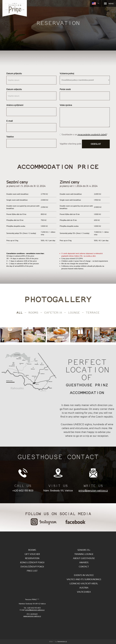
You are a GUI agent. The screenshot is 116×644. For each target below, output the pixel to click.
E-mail (10, 121)
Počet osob (65, 89)
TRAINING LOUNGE (84, 554)
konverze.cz (62, 642)
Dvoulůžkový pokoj (32, 567)
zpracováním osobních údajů (92, 135)
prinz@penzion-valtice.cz (93, 491)
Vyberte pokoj (67, 74)
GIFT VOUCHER (32, 554)
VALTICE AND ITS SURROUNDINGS (84, 579)
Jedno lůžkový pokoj (32, 562)
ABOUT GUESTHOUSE (84, 558)
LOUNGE (74, 312)
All (19, 312)
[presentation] (5, 336)
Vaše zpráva (66, 105)
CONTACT (84, 567)
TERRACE (93, 312)
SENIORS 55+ (84, 550)
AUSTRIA (84, 588)
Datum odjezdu (14, 89)
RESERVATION (32, 558)
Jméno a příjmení (15, 105)
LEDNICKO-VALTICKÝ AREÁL (84, 584)
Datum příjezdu (14, 74)
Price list (32, 571)
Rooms (33, 312)
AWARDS (84, 562)
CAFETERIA (53, 312)
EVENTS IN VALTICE (84, 575)
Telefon (10, 137)
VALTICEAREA (84, 592)
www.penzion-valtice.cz (32, 616)
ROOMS (32, 550)
